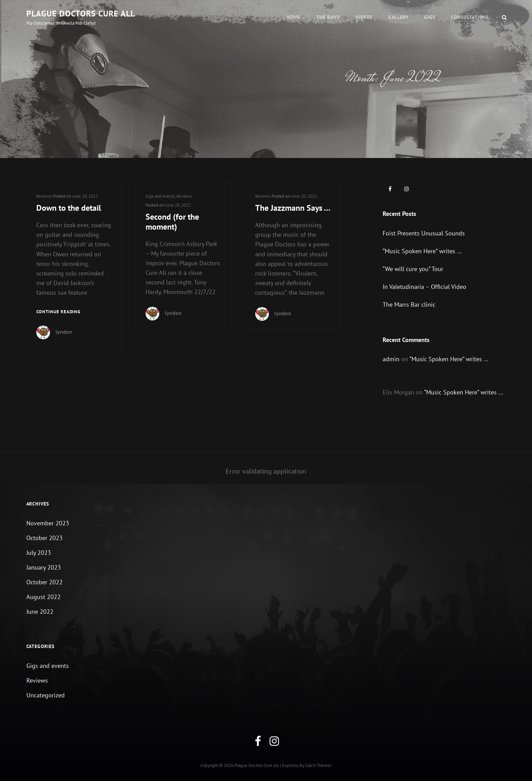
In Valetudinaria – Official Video (424, 287)
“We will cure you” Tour (413, 269)
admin (391, 359)
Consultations (470, 17)
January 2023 (44, 567)
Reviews (44, 196)
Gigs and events (160, 196)
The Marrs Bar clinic (409, 304)
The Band (328, 17)
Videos (364, 17)
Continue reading (59, 312)
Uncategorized (46, 695)
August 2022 (44, 597)
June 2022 (40, 612)
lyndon (64, 332)
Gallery (398, 17)
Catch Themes (318, 765)
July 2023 (39, 553)
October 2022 (45, 582)
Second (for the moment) (172, 222)
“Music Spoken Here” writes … (422, 251)
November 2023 (48, 523)
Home (294, 17)
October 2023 (45, 538)
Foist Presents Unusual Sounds (424, 233)
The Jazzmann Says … (293, 208)
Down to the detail (69, 208)
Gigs (430, 17)
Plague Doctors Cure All (81, 14)
